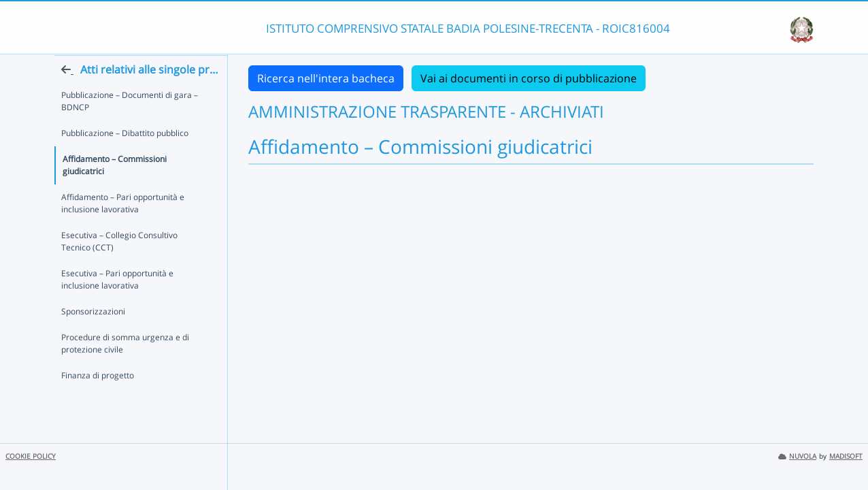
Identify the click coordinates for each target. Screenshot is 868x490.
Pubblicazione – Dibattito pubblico (125, 160)
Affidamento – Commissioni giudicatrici (136, 185)
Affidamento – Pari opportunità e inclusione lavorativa (123, 217)
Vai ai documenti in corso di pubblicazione (529, 78)
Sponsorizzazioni (93, 326)
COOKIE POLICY (31, 456)
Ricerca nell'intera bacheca (326, 78)
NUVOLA (797, 456)
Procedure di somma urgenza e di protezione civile (125, 358)
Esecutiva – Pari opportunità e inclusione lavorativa (117, 294)
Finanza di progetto (98, 390)
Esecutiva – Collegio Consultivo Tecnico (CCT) (135, 256)
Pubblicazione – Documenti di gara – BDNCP (130, 128)
